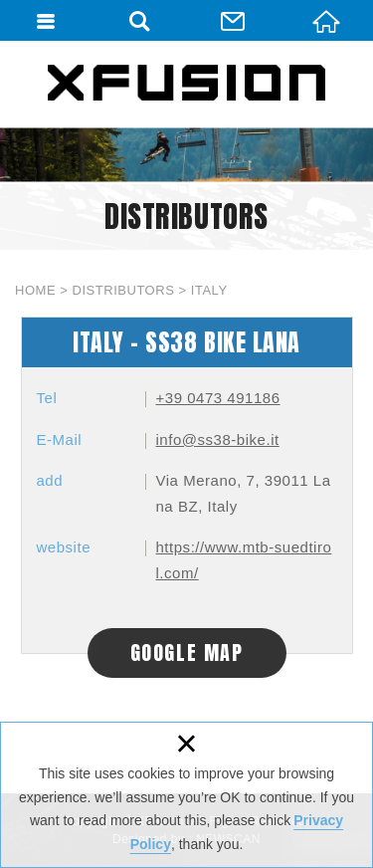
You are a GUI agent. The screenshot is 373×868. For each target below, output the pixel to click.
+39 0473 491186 (218, 398)
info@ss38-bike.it (218, 439)
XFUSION (187, 83)
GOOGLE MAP (187, 652)
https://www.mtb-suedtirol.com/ (244, 560)
